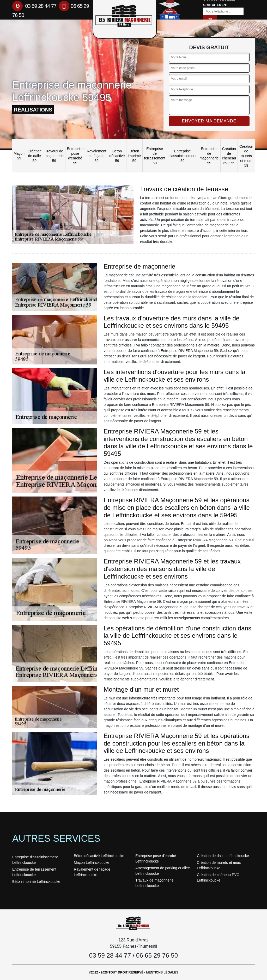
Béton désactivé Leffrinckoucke (99, 856)
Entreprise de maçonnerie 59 (209, 156)
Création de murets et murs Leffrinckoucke (219, 865)
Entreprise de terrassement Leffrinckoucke (34, 872)
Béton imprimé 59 (134, 156)
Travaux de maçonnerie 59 (54, 156)
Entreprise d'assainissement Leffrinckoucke (35, 860)
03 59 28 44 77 (34, 6)
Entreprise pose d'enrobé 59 (75, 156)
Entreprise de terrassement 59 (155, 156)
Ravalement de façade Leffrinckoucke (92, 872)
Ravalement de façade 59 (97, 156)
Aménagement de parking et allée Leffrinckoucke (163, 871)
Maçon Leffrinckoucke (92, 863)
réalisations (33, 110)
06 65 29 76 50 (157, 955)
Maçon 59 (19, 156)
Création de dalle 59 (35, 156)
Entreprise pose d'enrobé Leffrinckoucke (156, 858)
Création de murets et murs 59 (246, 156)
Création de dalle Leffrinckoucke (223, 856)
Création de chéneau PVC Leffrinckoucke (218, 877)
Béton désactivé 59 (117, 156)
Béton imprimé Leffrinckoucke (36, 882)
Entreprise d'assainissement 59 (182, 156)
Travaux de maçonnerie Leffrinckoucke (154, 883)
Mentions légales (162, 972)
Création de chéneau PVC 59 (229, 156)
